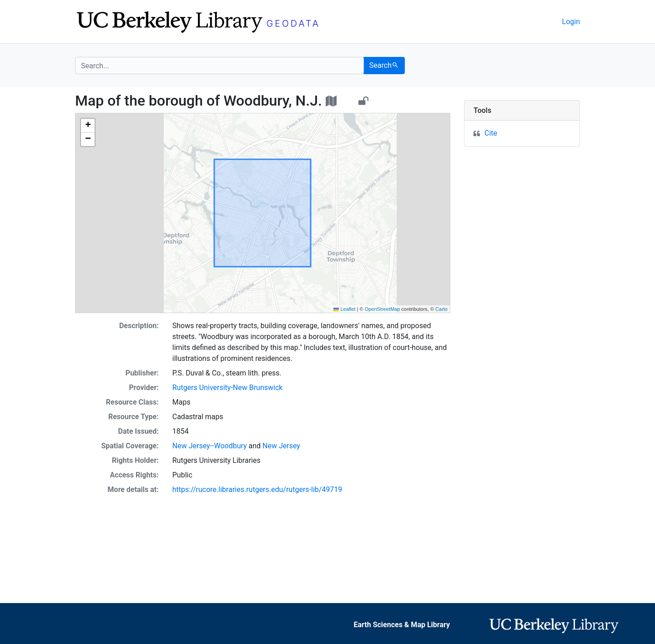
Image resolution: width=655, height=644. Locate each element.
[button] (88, 126)
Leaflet (344, 309)
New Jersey (281, 446)
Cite (491, 133)
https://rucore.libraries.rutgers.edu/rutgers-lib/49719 (257, 489)
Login (571, 22)
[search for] (219, 66)
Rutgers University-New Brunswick (228, 388)
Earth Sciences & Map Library (402, 625)
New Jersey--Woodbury (210, 446)
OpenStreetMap (383, 309)
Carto (441, 309)
